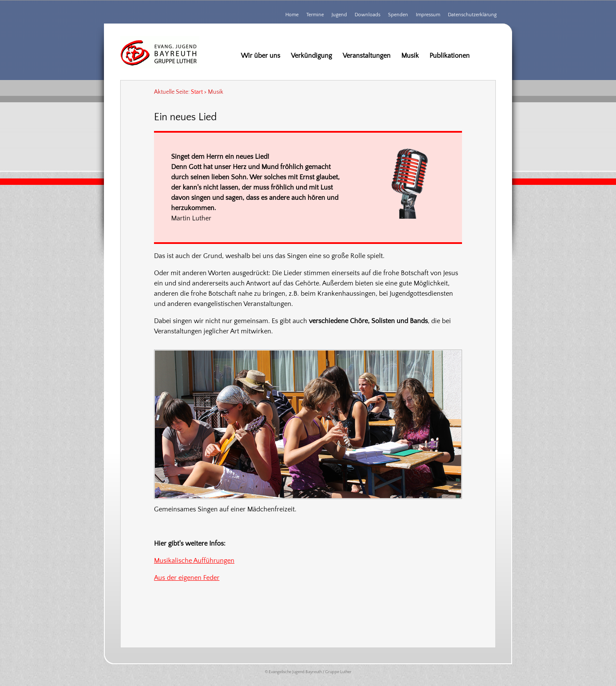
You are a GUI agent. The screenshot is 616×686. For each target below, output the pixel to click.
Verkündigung (311, 56)
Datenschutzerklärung (472, 15)
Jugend (339, 15)
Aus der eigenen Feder (187, 578)
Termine (315, 15)
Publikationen (450, 56)
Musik (410, 56)
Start (197, 92)
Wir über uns (261, 56)
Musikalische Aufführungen (194, 561)
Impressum (428, 15)
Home (292, 15)
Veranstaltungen (367, 56)
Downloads (367, 15)
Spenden (398, 15)
